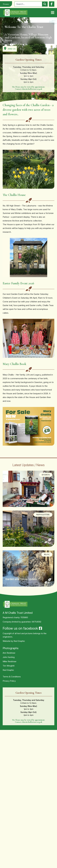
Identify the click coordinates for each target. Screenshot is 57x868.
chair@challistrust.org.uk (32, 89)
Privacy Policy (9, 681)
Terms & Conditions (12, 677)
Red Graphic (19, 641)
